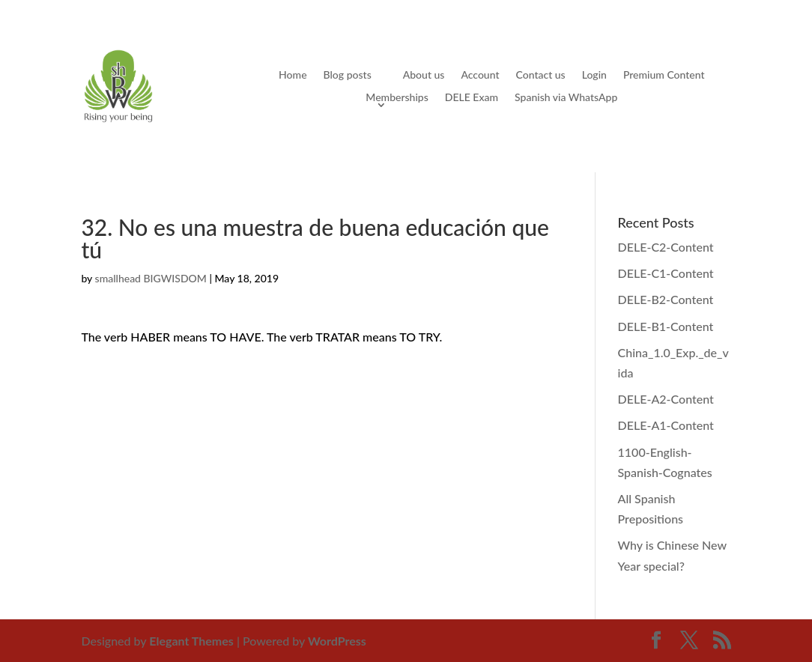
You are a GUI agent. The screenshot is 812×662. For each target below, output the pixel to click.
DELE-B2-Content (666, 299)
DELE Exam (472, 98)
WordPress (337, 641)
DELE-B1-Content (666, 326)
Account (480, 75)
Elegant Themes (191, 641)
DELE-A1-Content (666, 425)
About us (424, 75)
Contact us (541, 75)
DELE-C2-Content (666, 247)
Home (293, 75)
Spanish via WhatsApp (566, 98)
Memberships (397, 98)
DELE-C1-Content (666, 273)
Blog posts (348, 75)
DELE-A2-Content (666, 399)
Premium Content (664, 75)
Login (594, 75)
